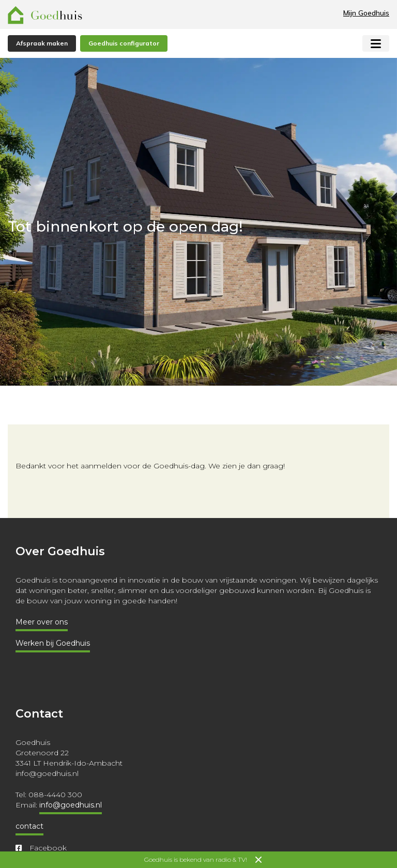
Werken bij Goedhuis (53, 643)
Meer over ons (42, 622)
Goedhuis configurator (124, 43)
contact (29, 826)
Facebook (41, 848)
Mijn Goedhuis (366, 13)
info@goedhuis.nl (71, 805)
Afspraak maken (42, 43)
